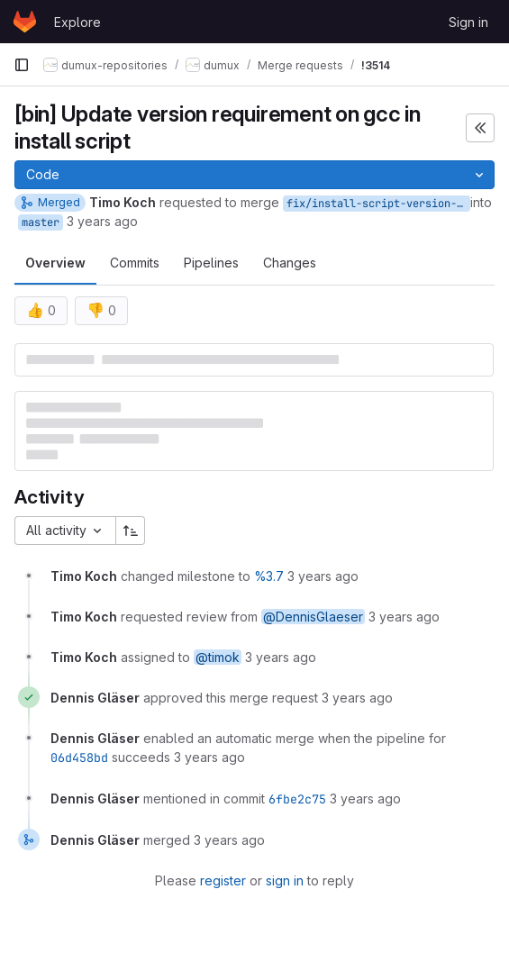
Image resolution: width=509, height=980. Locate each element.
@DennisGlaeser (313, 617)
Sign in (468, 22)
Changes (290, 263)
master (41, 222)
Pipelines (211, 263)
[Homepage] (25, 22)
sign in (285, 880)
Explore (77, 22)
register (223, 880)
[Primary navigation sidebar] (22, 65)
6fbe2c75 (297, 799)
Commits (135, 263)
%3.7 (269, 576)
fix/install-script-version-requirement (378, 204)
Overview (55, 263)
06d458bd (79, 758)
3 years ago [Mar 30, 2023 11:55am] (102, 221)
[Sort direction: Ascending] (131, 531)
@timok (218, 657)
